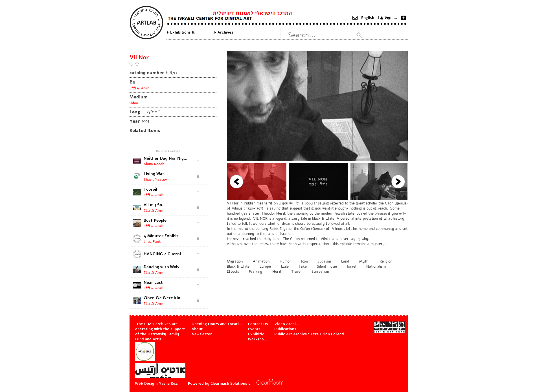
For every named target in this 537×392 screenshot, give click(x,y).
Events (254, 329)
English (368, 18)
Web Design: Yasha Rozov (158, 384)
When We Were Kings (164, 298)
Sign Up (392, 17)
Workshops (258, 339)
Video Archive (287, 324)
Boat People (155, 220)
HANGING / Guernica (164, 254)
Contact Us (258, 324)
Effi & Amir (139, 88)
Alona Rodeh (154, 164)
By (132, 82)
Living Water (156, 174)
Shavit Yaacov (155, 180)
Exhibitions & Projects (182, 32)
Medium (139, 97)
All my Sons (155, 205)
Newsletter (202, 334)
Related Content (168, 151)
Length (137, 112)
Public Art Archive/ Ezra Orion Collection (311, 334)
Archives (225, 32)
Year (135, 121)
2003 (145, 121)
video (134, 103)
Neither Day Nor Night (166, 158)
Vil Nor (139, 57)
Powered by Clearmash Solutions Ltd (221, 384)
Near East (153, 282)
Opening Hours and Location (217, 324)
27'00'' (153, 112)
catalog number (147, 73)
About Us (200, 329)
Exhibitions (258, 334)
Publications (285, 329)
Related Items (145, 131)
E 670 (171, 73)
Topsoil (150, 189)
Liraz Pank (152, 242)
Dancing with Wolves (164, 267)
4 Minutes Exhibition (164, 236)
